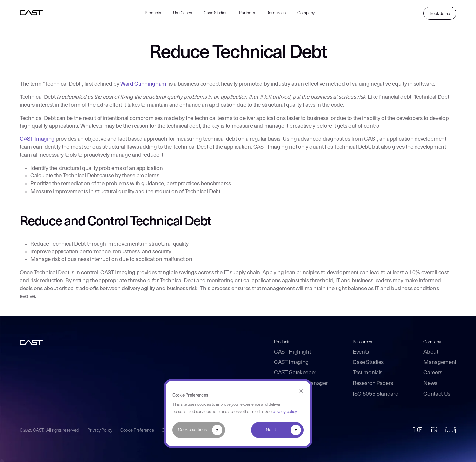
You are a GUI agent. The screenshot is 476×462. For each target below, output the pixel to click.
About (431, 352)
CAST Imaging (37, 139)
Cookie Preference (137, 430)
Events (361, 352)
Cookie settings (192, 430)
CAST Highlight (292, 352)
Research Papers (373, 384)
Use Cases (182, 13)
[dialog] (238, 414)
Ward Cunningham (143, 84)
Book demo (440, 14)
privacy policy (285, 412)
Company (306, 13)
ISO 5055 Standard (376, 394)
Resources (276, 13)
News (430, 384)
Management (440, 362)
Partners (247, 13)
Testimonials (368, 373)
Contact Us (437, 394)
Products (153, 13)
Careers (433, 373)
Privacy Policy (100, 430)
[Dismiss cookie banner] (301, 391)
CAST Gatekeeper (295, 373)
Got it (271, 430)
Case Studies (215, 13)
